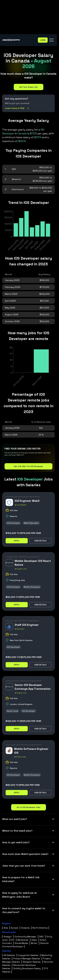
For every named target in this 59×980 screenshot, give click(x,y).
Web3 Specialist (31, 523)
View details (40, 541)
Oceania (25, 928)
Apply (17, 541)
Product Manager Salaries (27, 959)
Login (43, 40)
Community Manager (25, 937)
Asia (6, 928)
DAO (41, 937)
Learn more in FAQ (17, 108)
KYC (12, 940)
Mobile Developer (32, 587)
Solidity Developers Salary (27, 968)
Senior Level (12, 711)
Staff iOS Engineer (27, 625)
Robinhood (18, 189)
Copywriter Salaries (28, 955)
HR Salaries (9, 955)
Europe (14, 928)
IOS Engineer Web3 (27, 501)
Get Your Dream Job (29, 87)
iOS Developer (13, 523)
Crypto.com (22, 569)
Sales (34, 940)
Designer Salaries (32, 962)
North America (40, 928)
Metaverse (23, 940)
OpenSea (21, 629)
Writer (34, 943)
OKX (14, 169)
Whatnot (16, 179)
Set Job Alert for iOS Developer (29, 466)
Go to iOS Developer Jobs (29, 807)
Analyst (8, 937)
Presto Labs (21, 757)
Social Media (21, 943)
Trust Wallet (22, 505)
